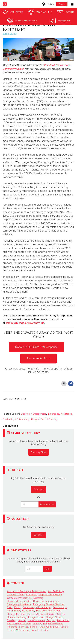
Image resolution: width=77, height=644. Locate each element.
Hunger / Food (36, 617)
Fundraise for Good (38, 359)
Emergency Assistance (60, 414)
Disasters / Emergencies (34, 414)
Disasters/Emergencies (19, 601)
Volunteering (23, 630)
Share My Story (38, 452)
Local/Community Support (41, 620)
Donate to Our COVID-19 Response (36, 347)
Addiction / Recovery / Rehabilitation (27, 591)
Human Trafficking (17, 617)
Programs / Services (18, 627)
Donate (62, 4)
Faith (10, 607)
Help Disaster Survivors (49, 611)
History (11, 614)
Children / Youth (16, 595)
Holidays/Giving (36, 614)
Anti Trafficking (56, 591)
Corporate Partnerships (19, 598)
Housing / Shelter (55, 614)
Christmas (31, 595)
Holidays (21, 614)
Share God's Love (49, 627)
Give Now (39, 489)
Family (18, 607)
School (34, 627)
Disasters (38, 598)
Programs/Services (53, 624)
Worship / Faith (40, 630)
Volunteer (39, 535)
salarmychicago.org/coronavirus (25, 323)
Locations (48, 4)
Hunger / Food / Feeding (44, 419)
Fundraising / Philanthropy (16, 419)
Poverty (37, 624)
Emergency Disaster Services (49, 604)
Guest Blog (28, 611)
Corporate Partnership (50, 595)
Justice (22, 620)
